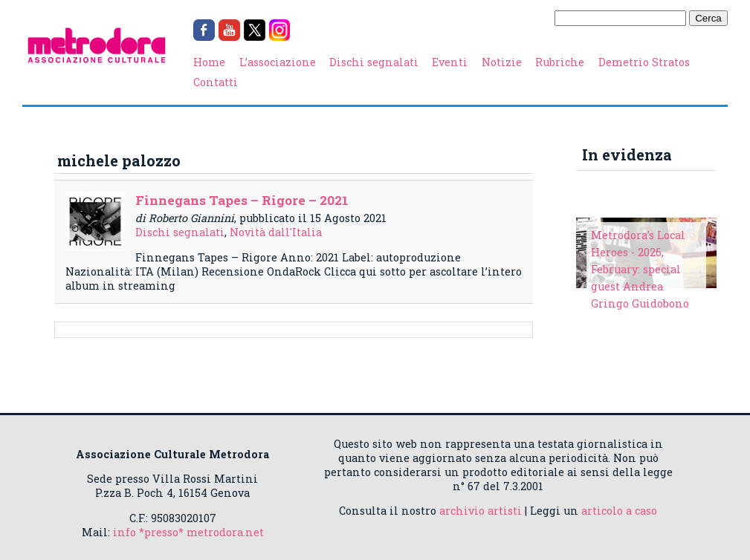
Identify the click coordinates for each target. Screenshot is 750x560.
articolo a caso (619, 511)
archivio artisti (481, 511)
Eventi (450, 62)
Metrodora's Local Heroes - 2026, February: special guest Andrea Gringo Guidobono (640, 269)
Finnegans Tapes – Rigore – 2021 (242, 200)
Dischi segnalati (374, 62)
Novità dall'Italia (276, 232)
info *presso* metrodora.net (188, 532)
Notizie (502, 62)
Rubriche (560, 62)
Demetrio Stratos (644, 62)
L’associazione (278, 62)
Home (209, 62)
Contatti (216, 82)
